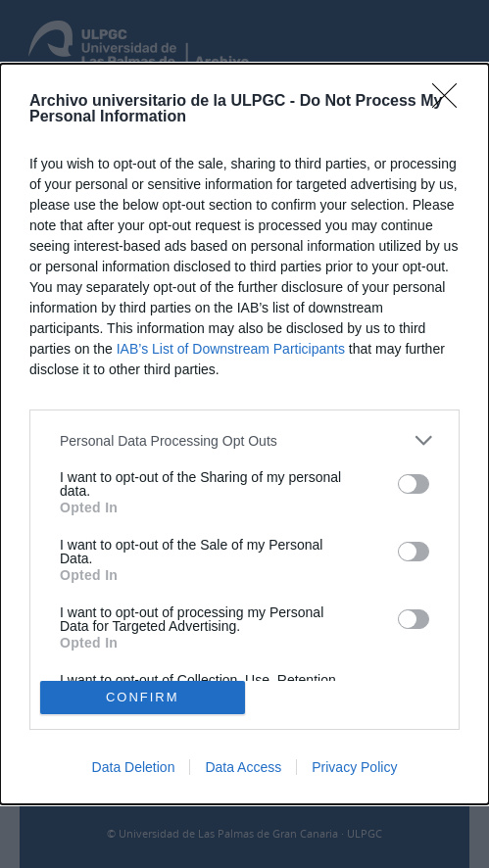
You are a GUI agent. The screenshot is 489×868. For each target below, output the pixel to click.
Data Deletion (134, 767)
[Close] (451, 102)
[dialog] (244, 434)
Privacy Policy (354, 767)
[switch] (414, 484)
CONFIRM (143, 696)
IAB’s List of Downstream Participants (231, 349)
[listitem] (244, 440)
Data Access (243, 767)
